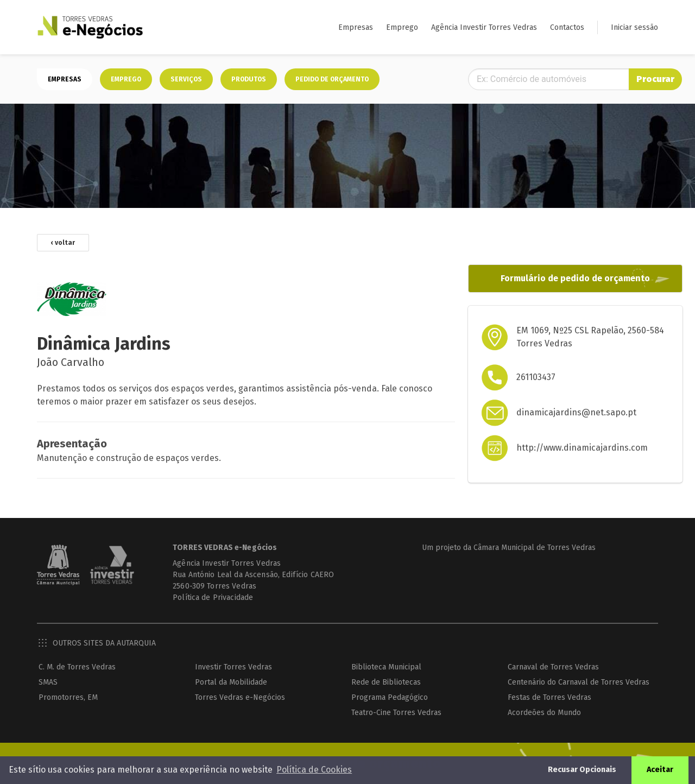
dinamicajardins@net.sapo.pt (568, 413)
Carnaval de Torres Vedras (554, 668)
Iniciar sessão (634, 27)
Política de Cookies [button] (314, 770)
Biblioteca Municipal (387, 668)
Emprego (402, 27)
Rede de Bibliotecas (387, 683)
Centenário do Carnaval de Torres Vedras (579, 683)
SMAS (48, 683)
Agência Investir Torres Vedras (484, 27)
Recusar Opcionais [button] (589, 770)
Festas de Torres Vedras (550, 698)
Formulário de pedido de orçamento (559, 279)
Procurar (633, 79)
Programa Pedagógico (390, 698)
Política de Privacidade (204, 598)
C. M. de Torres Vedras (77, 668)
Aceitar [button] (666, 770)
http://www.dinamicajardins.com (574, 448)
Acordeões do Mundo (545, 713)
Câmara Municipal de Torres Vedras (530, 548)
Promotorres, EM (68, 698)
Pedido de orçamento (332, 79)
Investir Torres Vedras (233, 668)
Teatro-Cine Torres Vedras (397, 713)
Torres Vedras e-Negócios (240, 698)
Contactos (567, 27)
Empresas (356, 27)
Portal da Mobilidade (231, 683)
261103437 (528, 378)
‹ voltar (63, 243)
